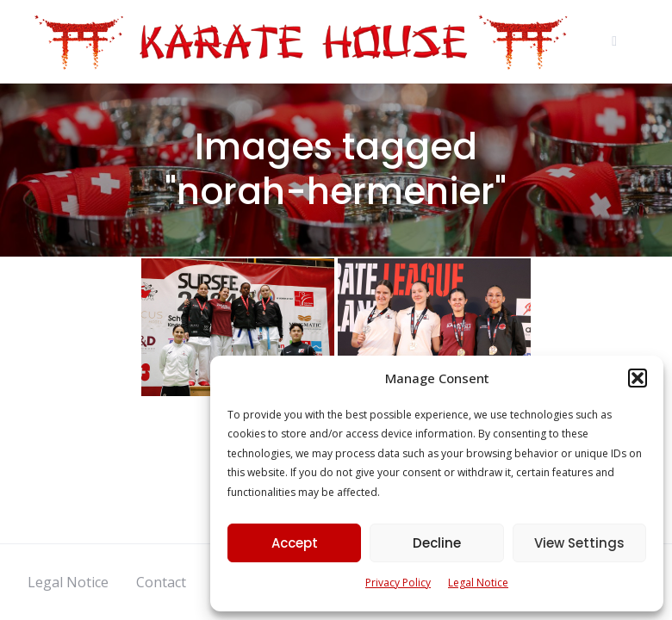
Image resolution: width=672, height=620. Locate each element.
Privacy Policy (398, 583)
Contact (161, 582)
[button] (638, 378)
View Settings (579, 543)
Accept (295, 543)
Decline (437, 543)
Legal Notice (478, 583)
